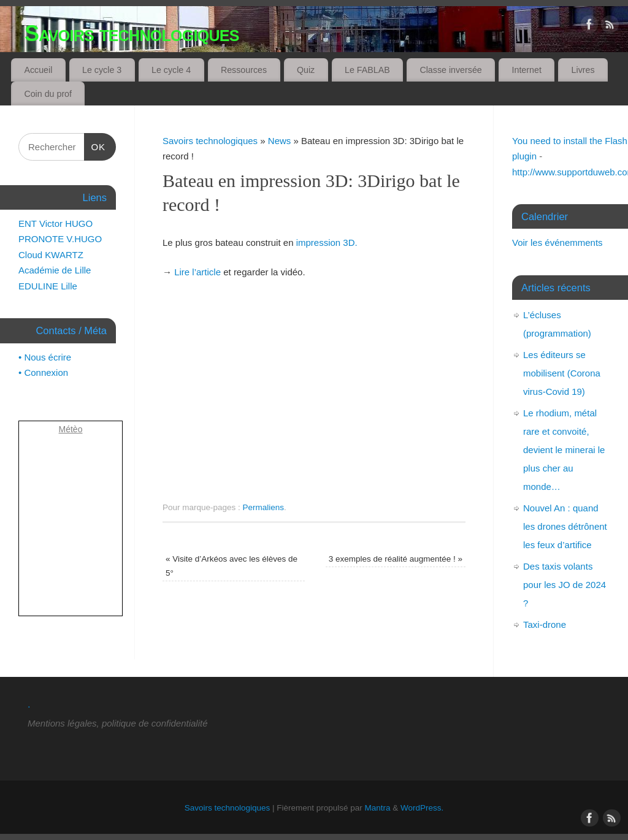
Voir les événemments (557, 242)
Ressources (244, 70)
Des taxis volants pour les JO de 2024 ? (565, 585)
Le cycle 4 (171, 70)
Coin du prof (48, 94)
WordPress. (422, 808)
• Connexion (43, 372)
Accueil (38, 70)
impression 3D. (327, 242)
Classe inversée (450, 70)
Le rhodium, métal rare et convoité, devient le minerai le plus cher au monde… (564, 450)
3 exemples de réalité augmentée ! (396, 559)
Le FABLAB (367, 70)
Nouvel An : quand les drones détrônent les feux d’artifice (565, 526)
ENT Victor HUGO (56, 223)
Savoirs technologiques (132, 33)
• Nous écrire (45, 357)
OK (95, 147)
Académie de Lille (55, 270)
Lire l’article (197, 272)
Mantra (378, 808)
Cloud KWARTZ (51, 255)
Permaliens (264, 507)
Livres (583, 70)
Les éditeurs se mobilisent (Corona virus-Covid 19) (562, 373)
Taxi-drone (545, 624)
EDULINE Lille (48, 286)
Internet (527, 70)
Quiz (306, 70)
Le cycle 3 (102, 70)
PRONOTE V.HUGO (60, 239)
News (280, 141)
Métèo (71, 429)
